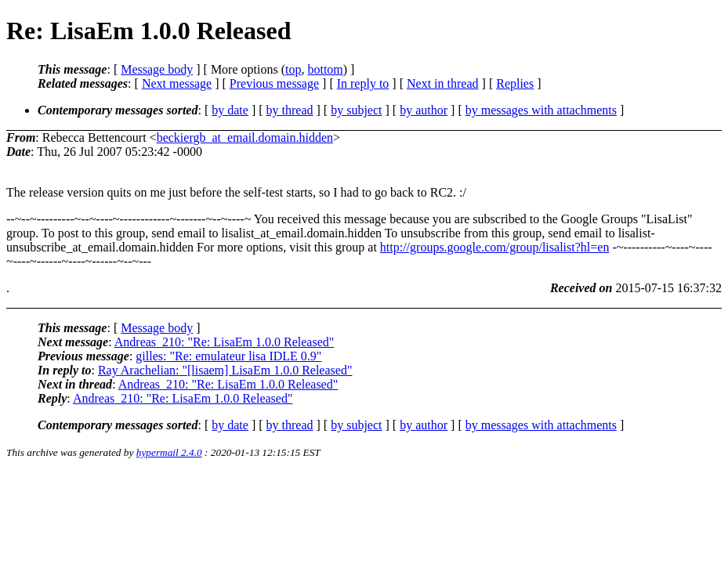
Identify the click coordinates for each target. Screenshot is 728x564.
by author (424, 110)
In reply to (363, 83)
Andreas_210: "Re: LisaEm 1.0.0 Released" (225, 342)
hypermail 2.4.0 (169, 452)
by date (230, 110)
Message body (157, 69)
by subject (356, 110)
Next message (177, 83)
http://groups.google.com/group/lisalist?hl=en (495, 247)
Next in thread (443, 83)
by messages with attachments (541, 110)
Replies (515, 83)
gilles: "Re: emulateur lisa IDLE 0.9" (228, 356)
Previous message (274, 83)
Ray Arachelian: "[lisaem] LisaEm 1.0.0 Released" (225, 370)
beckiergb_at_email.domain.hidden (245, 137)
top (293, 69)
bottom (325, 69)
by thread (290, 110)
